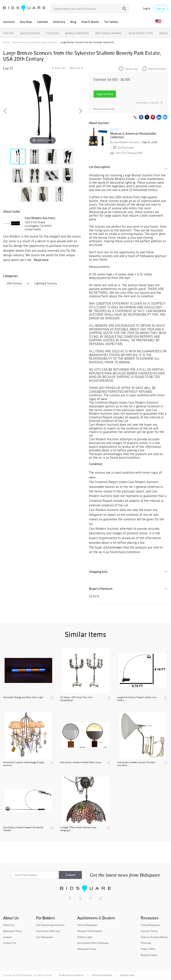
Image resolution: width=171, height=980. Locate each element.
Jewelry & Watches (77, 33)
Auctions (9, 22)
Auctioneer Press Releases (93, 943)
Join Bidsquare (44, 937)
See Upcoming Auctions (50, 925)
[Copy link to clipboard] (135, 118)
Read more (41, 260)
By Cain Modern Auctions (125, 142)
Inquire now (131, 69)
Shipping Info (98, 572)
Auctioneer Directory (48, 931)
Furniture (53, 33)
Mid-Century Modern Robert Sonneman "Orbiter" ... (23, 829)
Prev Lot (58, 68)
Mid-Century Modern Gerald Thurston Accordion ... (136, 764)
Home (6, 42)
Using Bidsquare (150, 925)
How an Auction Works (154, 937)
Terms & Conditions (102, 975)
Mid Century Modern (108, 33)
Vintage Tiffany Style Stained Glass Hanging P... (78, 829)
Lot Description (99, 167)
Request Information (90, 931)
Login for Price (105, 94)
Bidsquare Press (13, 931)
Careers (8, 937)
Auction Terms (149, 931)
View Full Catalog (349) (126, 153)
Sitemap (146, 943)
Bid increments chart (104, 109)
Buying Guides (149, 955)
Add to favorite (157, 69)
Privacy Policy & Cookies (71, 975)
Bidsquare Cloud (87, 949)
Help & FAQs (148, 949)
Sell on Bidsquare (87, 925)
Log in (147, 8)
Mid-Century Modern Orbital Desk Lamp (80, 762)
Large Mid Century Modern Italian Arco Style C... (137, 699)
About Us (9, 925)
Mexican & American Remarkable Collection (35, 42)
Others (163, 33)
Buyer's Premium (101, 589)
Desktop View (127, 975)
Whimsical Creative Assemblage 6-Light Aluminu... (24, 764)
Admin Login (85, 937)
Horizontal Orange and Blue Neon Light (23, 697)
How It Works (90, 22)
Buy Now (26, 22)
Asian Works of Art (141, 33)
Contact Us (10, 943)
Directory (59, 22)
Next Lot (76, 68)
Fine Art (8, 33)
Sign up (161, 9)
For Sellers (111, 22)
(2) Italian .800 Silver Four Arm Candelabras (76, 699)
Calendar (42, 22)
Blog (73, 22)
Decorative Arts (30, 33)
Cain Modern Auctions (40, 218)
